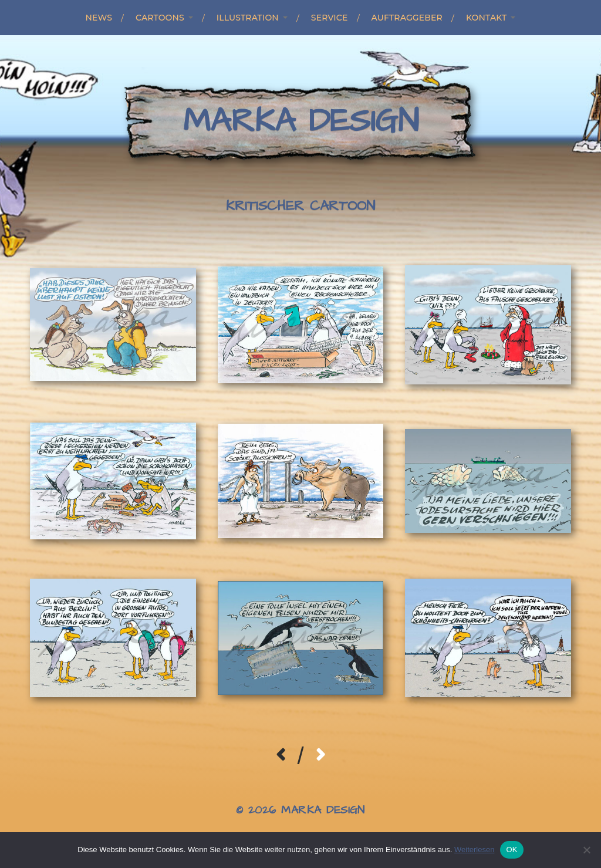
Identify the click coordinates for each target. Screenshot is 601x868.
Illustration (248, 18)
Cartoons (160, 18)
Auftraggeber (407, 18)
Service (330, 18)
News (99, 18)
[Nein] (586, 850)
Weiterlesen (474, 850)
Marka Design (301, 121)
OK (511, 850)
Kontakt (487, 18)
